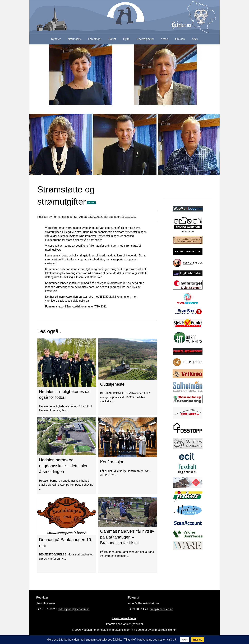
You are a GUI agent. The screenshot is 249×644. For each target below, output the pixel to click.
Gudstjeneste (112, 384)
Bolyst (112, 39)
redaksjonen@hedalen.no (74, 609)
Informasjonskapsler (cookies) (125, 624)
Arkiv (195, 39)
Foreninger (95, 39)
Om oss (180, 39)
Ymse (165, 39)
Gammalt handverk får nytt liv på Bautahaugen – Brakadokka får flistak (127, 537)
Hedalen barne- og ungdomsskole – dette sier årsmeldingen (63, 466)
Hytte (126, 39)
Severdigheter (145, 39)
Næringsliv (74, 39)
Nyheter (56, 39)
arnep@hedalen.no (161, 609)
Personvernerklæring (125, 618)
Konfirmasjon (112, 462)
